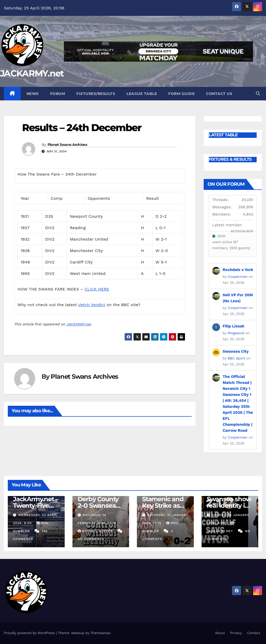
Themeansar (100, 633)
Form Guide (181, 94)
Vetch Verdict (92, 305)
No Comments (91, 539)
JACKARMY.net (32, 73)
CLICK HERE (97, 289)
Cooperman (238, 276)
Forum (58, 94)
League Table (142, 94)
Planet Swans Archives (67, 145)
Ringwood (236, 333)
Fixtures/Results (96, 94)
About (220, 633)
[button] (258, 94)
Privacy (236, 633)
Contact (254, 633)
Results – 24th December (82, 128)
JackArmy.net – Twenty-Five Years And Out (36, 505)
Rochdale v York (238, 270)
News (33, 94)
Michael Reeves (96, 531)
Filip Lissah (234, 326)
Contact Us (219, 94)
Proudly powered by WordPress (30, 633)
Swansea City (236, 351)
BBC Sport (237, 358)
